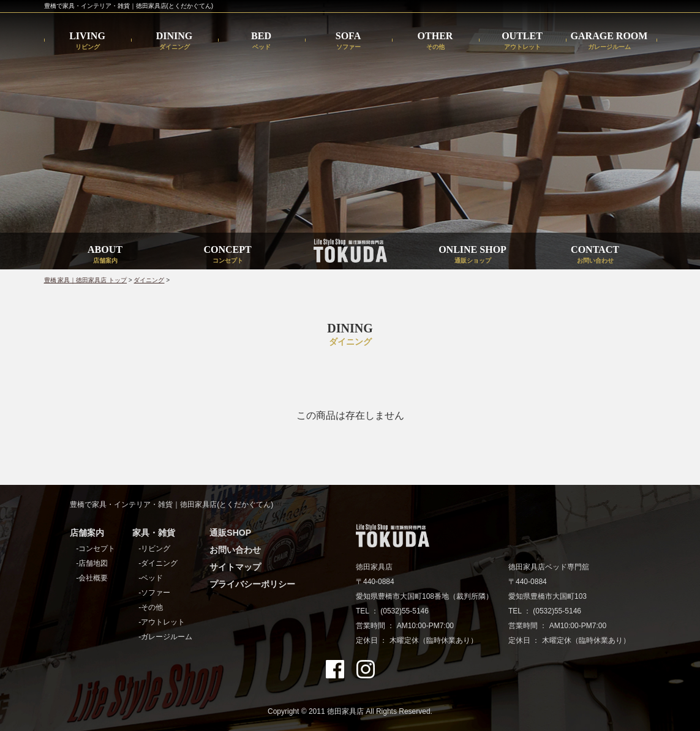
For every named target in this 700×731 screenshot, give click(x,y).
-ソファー (154, 593)
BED (261, 41)
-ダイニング (158, 563)
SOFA (348, 41)
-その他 (151, 607)
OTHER (435, 41)
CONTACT (595, 254)
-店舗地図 (92, 563)
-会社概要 (92, 578)
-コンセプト (96, 549)
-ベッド (151, 578)
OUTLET (522, 41)
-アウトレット (162, 622)
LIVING (87, 41)
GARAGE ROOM (609, 41)
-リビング (154, 549)
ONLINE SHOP (472, 254)
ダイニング (149, 280)
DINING (175, 41)
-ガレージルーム (165, 637)
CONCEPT (227, 254)
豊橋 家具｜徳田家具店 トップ (86, 280)
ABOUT (105, 254)
